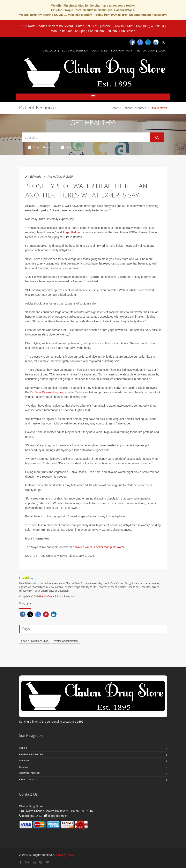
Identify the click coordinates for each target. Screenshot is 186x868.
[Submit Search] (157, 137)
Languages (50, 51)
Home (114, 108)
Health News (39, 147)
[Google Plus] (27, 862)
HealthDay (46, 596)
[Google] (140, 42)
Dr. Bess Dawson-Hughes (47, 392)
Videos (68, 147)
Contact (24, 767)
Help (63, 51)
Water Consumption (66, 641)
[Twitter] (164, 42)
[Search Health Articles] (86, 137)
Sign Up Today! (146, 51)
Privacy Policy (28, 779)
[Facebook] (132, 42)
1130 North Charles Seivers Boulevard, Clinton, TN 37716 (60, 26)
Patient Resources (134, 108)
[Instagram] (156, 42)
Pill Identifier (79, 51)
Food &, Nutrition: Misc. (35, 641)
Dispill (23, 748)
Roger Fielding (72, 232)
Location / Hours (122, 51)
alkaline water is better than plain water (99, 547)
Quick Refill (100, 51)
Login (162, 51)
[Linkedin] (148, 42)
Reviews (24, 761)
